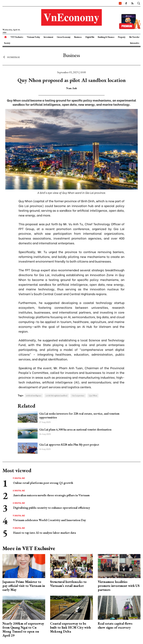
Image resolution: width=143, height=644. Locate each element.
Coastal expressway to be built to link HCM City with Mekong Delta (70, 627)
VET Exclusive (17, 37)
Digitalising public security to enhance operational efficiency (52, 508)
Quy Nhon (93, 396)
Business (78, 37)
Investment (48, 37)
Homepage (11, 57)
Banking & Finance (106, 37)
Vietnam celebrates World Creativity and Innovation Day (49, 520)
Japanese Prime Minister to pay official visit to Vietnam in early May (24, 586)
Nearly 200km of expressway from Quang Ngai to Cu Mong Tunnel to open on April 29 (23, 629)
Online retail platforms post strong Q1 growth (43, 483)
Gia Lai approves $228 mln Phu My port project (69, 444)
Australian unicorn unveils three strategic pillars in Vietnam (51, 495)
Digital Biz (90, 37)
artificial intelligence (34, 396)
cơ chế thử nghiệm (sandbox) (57, 396)
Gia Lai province (78, 396)
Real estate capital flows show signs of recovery (115, 625)
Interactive (135, 43)
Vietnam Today (33, 37)
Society (7, 43)
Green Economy (64, 37)
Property (122, 37)
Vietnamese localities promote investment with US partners (119, 586)
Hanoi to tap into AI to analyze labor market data (44, 533)
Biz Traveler (134, 37)
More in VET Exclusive (29, 548)
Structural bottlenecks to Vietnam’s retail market (68, 584)
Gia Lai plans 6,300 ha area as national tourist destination (75, 429)
